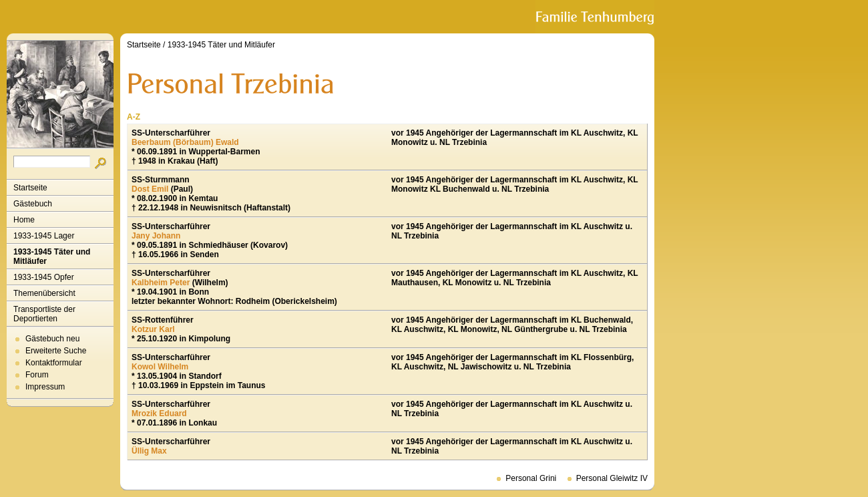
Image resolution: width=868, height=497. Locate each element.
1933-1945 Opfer (44, 277)
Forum (37, 375)
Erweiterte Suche (56, 351)
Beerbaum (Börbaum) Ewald (185, 142)
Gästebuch (33, 204)
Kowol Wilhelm (160, 367)
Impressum (45, 387)
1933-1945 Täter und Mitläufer (52, 257)
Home (24, 220)
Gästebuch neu (52, 339)
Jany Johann (156, 236)
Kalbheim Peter (161, 283)
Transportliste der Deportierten (44, 314)
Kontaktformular (54, 363)
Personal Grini (531, 478)
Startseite (30, 188)
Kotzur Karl (153, 329)
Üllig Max (149, 451)
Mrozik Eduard (159, 413)
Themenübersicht (44, 293)
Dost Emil (150, 189)
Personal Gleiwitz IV (612, 478)
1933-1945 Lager (44, 236)
